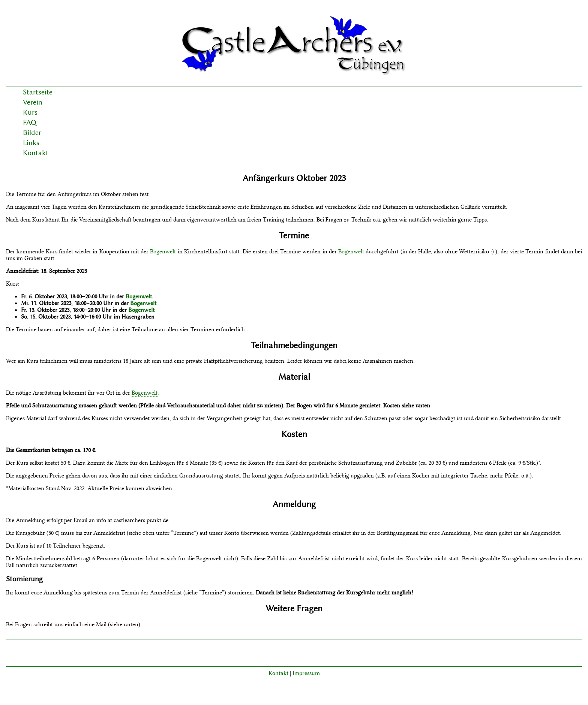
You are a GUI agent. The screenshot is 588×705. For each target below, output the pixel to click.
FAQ (30, 122)
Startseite (38, 92)
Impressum (306, 673)
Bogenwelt (163, 251)
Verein (33, 102)
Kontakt (36, 153)
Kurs (30, 112)
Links (31, 143)
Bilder (32, 132)
